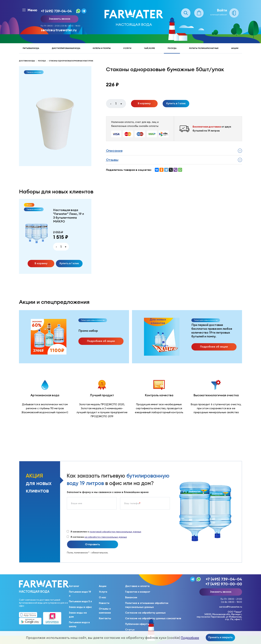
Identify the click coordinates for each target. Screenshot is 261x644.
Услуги (127, 48)
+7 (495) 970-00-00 (224, 584)
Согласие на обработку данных (145, 613)
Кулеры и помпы (102, 48)
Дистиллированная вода (66, 48)
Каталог (74, 586)
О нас (103, 597)
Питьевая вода (31, 48)
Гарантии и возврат (138, 592)
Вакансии (131, 597)
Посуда (172, 48)
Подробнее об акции (101, 341)
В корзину (144, 103)
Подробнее (190, 638)
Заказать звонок (60, 19)
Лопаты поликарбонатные (204, 48)
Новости (104, 603)
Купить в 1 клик (176, 103)
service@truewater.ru (59, 30)
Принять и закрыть (220, 637)
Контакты (105, 618)
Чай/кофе (149, 48)
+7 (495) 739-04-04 (56, 11)
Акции (235, 48)
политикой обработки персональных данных (115, 532)
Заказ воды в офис (80, 607)
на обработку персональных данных (106, 537)
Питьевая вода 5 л (80, 601)
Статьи (130, 630)
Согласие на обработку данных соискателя (153, 618)
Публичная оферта (137, 624)
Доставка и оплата (137, 586)
